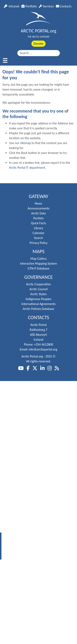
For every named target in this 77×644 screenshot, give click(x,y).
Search (39, 238)
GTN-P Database (38, 268)
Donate (38, 44)
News (39, 203)
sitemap (25, 143)
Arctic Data (38, 213)
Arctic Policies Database (38, 309)
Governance (38, 277)
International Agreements (38, 304)
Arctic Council (38, 289)
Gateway (38, 196)
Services (46, 6)
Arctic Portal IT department (27, 168)
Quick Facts (38, 223)
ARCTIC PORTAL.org (38, 31)
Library (38, 228)
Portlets (38, 218)
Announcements (38, 208)
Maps (39, 251)
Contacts (64, 6)
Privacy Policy (39, 243)
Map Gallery (38, 259)
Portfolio (29, 6)
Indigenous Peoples (39, 299)
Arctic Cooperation (38, 284)
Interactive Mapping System (38, 263)
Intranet (12, 6)
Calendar (39, 233)
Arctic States (38, 294)
